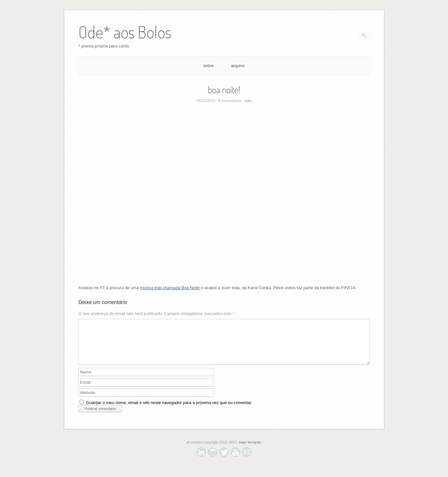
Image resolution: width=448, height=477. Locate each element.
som (248, 101)
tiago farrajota (250, 450)
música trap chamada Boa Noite (170, 288)
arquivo (238, 66)
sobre (209, 66)
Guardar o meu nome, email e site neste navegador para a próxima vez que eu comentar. (169, 410)
